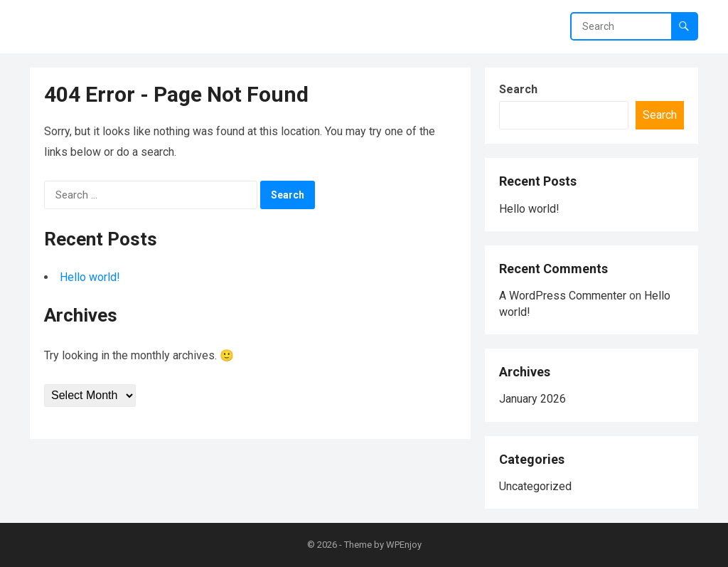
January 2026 (532, 399)
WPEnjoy (404, 545)
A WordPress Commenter (563, 296)
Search (518, 89)
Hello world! (90, 277)
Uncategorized (535, 486)
